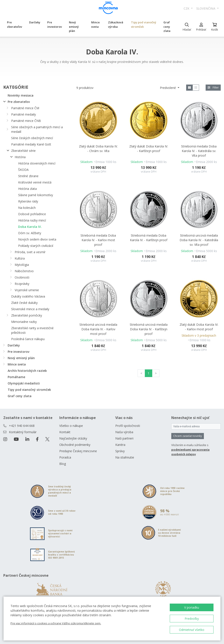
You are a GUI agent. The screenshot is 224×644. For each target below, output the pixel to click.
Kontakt (65, 432)
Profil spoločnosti (128, 426)
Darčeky (35, 22)
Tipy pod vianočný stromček (144, 24)
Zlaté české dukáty (24, 303)
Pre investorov (55, 24)
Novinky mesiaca (21, 95)
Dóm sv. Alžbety (30, 233)
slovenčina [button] (206, 8)
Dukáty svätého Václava (28, 296)
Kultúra (20, 258)
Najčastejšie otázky (73, 438)
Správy (120, 451)
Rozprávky (22, 284)
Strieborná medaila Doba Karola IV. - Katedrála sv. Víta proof (199, 151)
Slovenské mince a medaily (30, 309)
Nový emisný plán (74, 27)
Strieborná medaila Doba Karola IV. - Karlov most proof (98, 240)
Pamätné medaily (24, 114)
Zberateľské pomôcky (27, 315)
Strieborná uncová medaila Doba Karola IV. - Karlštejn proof (149, 329)
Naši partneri (124, 438)
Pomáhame (16, 377)
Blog (63, 464)
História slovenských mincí (37, 163)
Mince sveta (95, 24)
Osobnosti (22, 277)
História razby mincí (32, 220)
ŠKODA (23, 170)
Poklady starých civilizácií (36, 246)
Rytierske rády (28, 201)
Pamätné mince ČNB (26, 121)
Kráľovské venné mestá (35, 182)
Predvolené (168, 88)
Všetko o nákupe (71, 426)
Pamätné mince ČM (25, 108)
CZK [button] (187, 8)
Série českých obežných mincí (32, 138)
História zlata (27, 189)
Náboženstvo (24, 271)
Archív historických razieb (27, 371)
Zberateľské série (23, 151)
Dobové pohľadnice (32, 214)
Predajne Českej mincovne (78, 451)
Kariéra (120, 445)
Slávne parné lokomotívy (36, 195)
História (20, 157)
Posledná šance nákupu (28, 339)
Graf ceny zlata (167, 27)
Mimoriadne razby (24, 322)
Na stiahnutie (125, 457)
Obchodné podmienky (75, 445)
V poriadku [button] (192, 607)
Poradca (65, 457)
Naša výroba (124, 432)
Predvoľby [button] (192, 619)
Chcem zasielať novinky (188, 436)
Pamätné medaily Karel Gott (31, 144)
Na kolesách (27, 208)
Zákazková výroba (116, 24)
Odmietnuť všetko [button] (192, 630)
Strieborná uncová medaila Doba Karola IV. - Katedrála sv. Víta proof (199, 240)
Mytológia (22, 265)
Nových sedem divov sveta (37, 239)
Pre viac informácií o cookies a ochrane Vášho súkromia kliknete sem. (56, 623)
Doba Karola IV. (30, 227)
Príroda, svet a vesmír (30, 252)
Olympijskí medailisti (24, 383)
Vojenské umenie (27, 290)
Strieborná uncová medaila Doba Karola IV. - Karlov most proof (98, 329)
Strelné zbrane (28, 176)
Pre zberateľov (15, 24)
